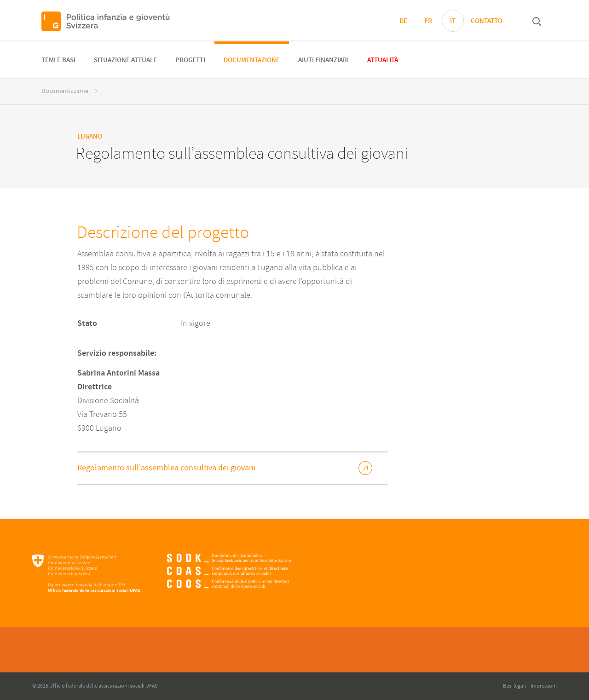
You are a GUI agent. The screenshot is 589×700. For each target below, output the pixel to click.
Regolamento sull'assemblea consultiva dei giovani (166, 468)
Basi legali (514, 686)
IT (453, 21)
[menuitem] (58, 60)
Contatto (487, 21)
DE (403, 21)
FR (428, 21)
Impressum (544, 686)
